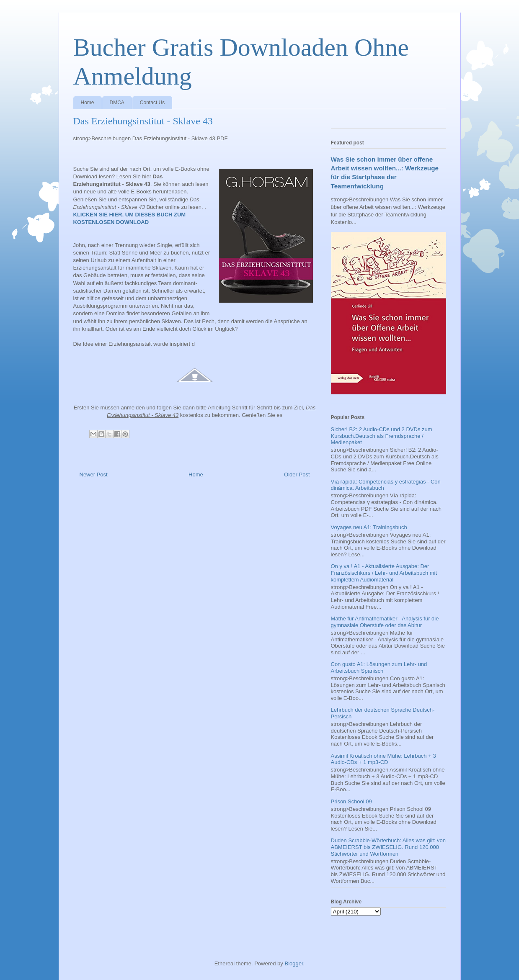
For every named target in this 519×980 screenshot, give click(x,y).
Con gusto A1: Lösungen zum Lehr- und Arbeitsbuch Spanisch (379, 667)
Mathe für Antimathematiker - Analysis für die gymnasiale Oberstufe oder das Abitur (385, 622)
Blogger (294, 963)
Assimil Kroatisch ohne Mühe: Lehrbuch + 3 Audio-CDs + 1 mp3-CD (383, 759)
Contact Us (152, 103)
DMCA (117, 103)
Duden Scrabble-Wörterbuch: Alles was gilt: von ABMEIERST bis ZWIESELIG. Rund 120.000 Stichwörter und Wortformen (389, 847)
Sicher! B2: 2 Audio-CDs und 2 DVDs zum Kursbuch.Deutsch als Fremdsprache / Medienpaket (382, 436)
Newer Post (94, 475)
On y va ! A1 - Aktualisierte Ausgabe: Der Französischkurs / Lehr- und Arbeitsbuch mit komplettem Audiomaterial (384, 573)
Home (88, 103)
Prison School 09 (351, 801)
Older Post (297, 475)
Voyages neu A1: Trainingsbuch (369, 527)
